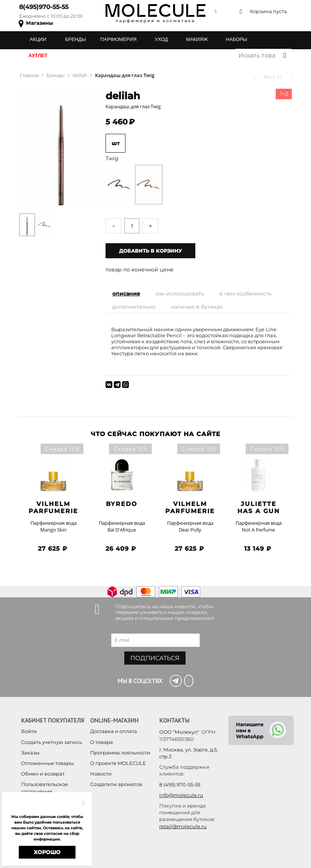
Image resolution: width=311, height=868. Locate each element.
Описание (126, 294)
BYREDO (122, 504)
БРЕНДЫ (75, 39)
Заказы (30, 753)
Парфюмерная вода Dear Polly (190, 526)
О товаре (102, 742)
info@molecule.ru (181, 795)
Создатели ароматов (116, 784)
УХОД (161, 39)
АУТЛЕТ (38, 55)
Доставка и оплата (114, 731)
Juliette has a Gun (259, 507)
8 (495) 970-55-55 (180, 785)
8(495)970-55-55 (44, 7)
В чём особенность (245, 294)
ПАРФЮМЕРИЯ (118, 39)
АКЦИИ (38, 39)
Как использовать (180, 294)
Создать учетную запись (51, 742)
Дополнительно (134, 307)
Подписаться (155, 658)
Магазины (39, 23)
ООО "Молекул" (179, 732)
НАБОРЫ (236, 39)
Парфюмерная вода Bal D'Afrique (122, 526)
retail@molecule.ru (183, 826)
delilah (123, 96)
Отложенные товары (47, 763)
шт (115, 143)
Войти (29, 731)
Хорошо (47, 852)
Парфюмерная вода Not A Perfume (259, 526)
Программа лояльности (120, 753)
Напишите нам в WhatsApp (250, 730)
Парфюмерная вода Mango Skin (54, 526)
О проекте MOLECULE (118, 763)
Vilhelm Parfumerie (53, 507)
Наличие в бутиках (197, 307)
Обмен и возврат (43, 774)
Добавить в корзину (150, 251)
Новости (101, 774)
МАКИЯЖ (197, 39)
